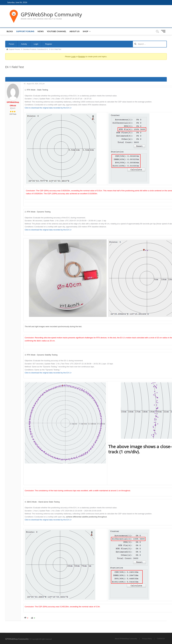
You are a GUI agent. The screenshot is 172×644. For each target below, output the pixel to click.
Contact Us (161, 638)
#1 (25, 84)
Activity (24, 44)
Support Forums (25, 31)
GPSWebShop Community (51, 15)
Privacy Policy (147, 639)
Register (49, 44)
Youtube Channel (57, 31)
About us (74, 31)
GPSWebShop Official (13, 104)
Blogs (10, 31)
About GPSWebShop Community (126, 639)
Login (36, 44)
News (41, 31)
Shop (86, 31)
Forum (12, 44)
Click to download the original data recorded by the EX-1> (48, 108)
